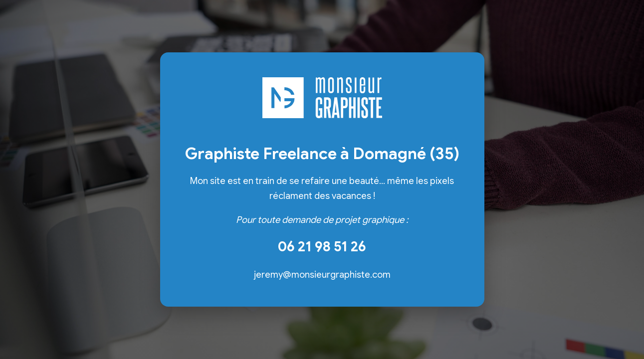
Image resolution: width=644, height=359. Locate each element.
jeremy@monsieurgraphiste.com (322, 274)
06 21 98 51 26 (322, 247)
